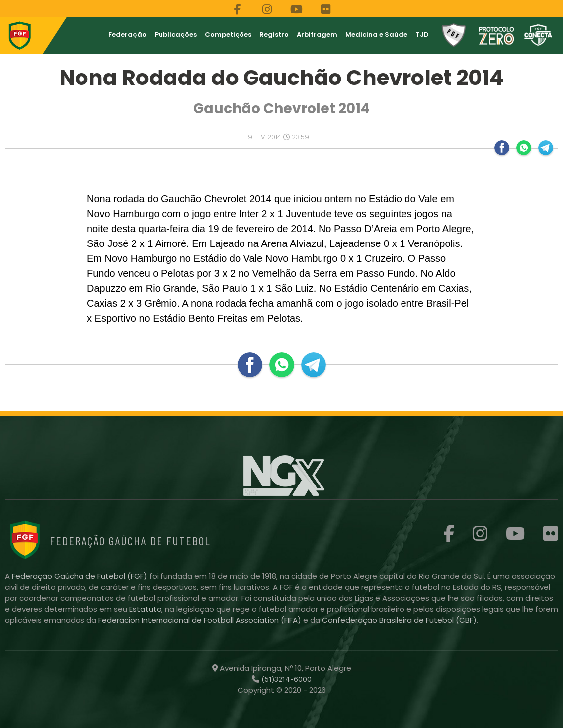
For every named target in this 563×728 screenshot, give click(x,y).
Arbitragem (317, 35)
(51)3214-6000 (285, 679)
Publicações (176, 35)
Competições (228, 35)
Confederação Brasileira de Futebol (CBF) (399, 620)
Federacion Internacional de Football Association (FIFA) (201, 620)
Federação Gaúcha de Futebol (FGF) (80, 576)
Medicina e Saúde (376, 35)
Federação (127, 35)
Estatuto (145, 609)
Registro (274, 35)
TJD (422, 35)
